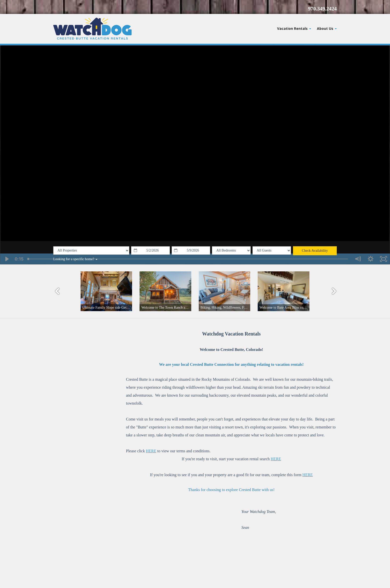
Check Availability (315, 251)
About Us (327, 28)
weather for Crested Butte (79, 392)
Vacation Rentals (294, 28)
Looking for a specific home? (75, 259)
